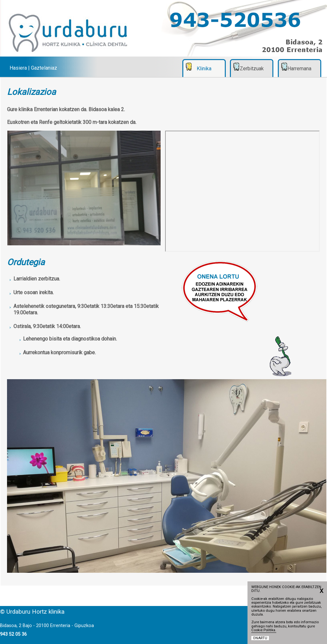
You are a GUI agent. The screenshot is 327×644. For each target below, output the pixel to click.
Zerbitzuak (252, 69)
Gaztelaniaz (44, 68)
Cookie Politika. (264, 630)
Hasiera (18, 68)
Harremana (299, 69)
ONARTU (260, 638)
